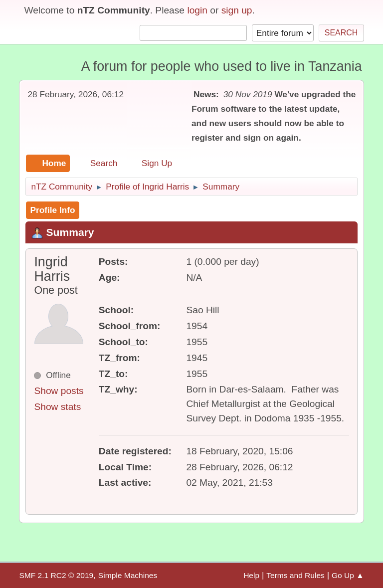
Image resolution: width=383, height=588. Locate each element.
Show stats (57, 407)
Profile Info (52, 210)
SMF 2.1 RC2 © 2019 (56, 575)
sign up (237, 10)
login (197, 10)
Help (251, 575)
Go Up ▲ (348, 575)
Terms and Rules (295, 575)
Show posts (59, 391)
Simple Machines (128, 575)
